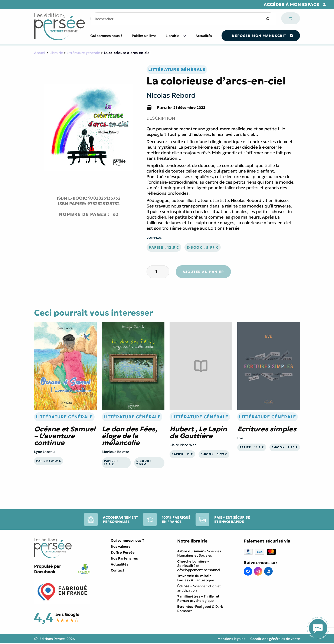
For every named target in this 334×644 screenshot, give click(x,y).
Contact (117, 570)
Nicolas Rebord (171, 95)
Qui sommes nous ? (106, 36)
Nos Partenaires (124, 558)
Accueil (40, 53)
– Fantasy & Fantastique (196, 578)
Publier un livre (144, 36)
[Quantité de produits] (158, 272)
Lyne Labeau (44, 452)
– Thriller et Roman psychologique (198, 598)
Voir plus (154, 238)
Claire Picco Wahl (184, 445)
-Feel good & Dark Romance (200, 609)
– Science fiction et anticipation (199, 588)
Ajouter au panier (203, 272)
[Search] (267, 19)
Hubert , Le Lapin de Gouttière (198, 432)
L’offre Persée (123, 552)
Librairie (172, 36)
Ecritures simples (267, 429)
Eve (240, 438)
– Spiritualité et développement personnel (199, 566)
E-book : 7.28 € (285, 447)
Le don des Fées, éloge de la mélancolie (129, 436)
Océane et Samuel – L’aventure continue (65, 436)
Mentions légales (231, 639)
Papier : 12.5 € (164, 247)
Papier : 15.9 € (111, 463)
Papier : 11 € (182, 454)
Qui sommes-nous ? (127, 540)
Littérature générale (83, 53)
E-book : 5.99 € (203, 247)
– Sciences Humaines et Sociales (199, 553)
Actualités (204, 36)
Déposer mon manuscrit (259, 36)
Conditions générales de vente (275, 639)
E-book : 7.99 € (144, 463)
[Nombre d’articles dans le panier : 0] (291, 18)
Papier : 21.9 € (49, 461)
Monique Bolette (115, 452)
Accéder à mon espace (291, 4)
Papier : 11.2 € (252, 447)
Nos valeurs (121, 546)
